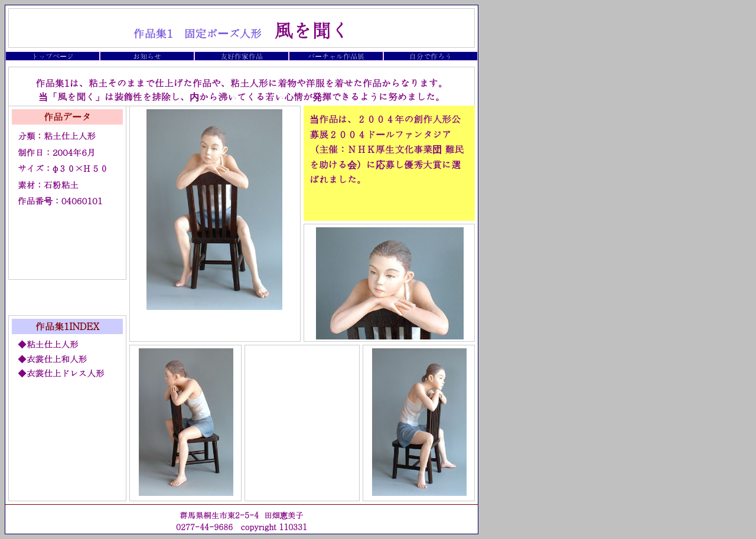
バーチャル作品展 (336, 56)
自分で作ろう (431, 56)
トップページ (53, 56)
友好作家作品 (242, 56)
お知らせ (147, 56)
